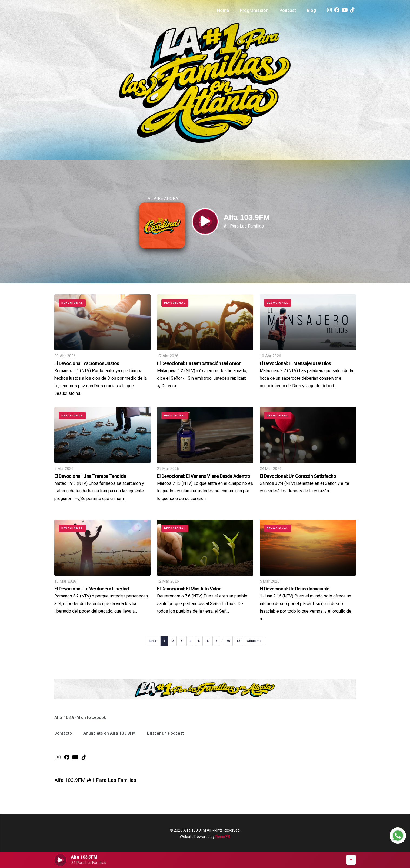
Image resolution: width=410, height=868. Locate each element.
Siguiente (254, 641)
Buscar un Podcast (165, 733)
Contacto (63, 733)
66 (228, 641)
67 (238, 641)
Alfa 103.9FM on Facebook (80, 717)
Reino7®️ (223, 837)
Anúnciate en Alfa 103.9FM (109, 733)
